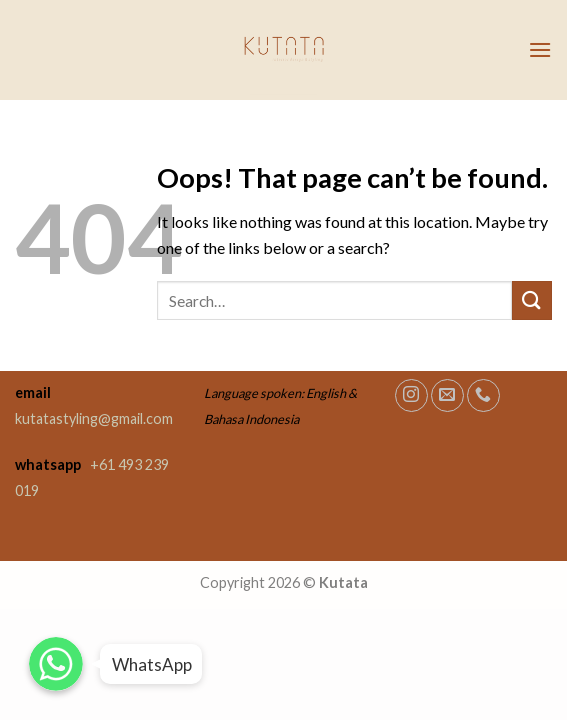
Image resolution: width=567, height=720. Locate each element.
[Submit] (532, 300)
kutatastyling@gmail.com (94, 418)
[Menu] (540, 49)
